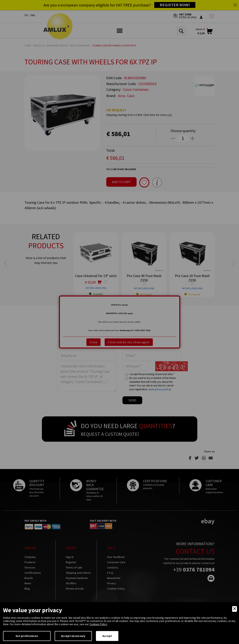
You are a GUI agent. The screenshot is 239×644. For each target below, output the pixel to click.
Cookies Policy (98, 624)
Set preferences (27, 636)
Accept (107, 636)
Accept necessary (73, 636)
